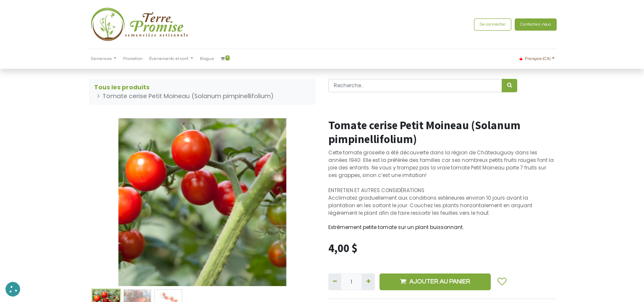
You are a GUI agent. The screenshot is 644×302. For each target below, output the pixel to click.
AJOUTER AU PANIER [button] (435, 281)
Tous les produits (122, 87)
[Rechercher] (509, 86)
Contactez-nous (534, 24)
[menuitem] (135, 59)
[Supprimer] (335, 282)
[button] (502, 282)
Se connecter (491, 24)
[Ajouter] (368, 282)
